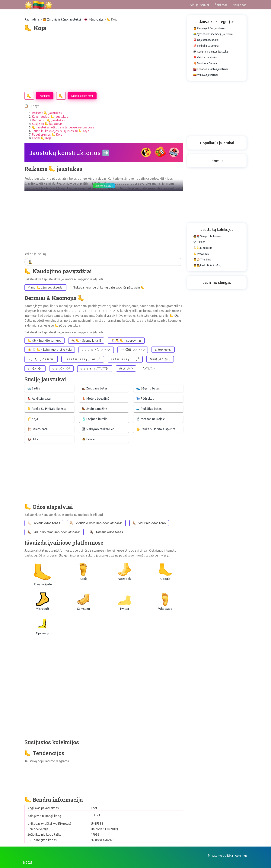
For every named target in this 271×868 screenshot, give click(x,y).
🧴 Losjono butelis (95, 419)
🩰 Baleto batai (38, 429)
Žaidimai (221, 5)
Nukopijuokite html (82, 96)
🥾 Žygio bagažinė (94, 409)
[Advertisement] (104, 62)
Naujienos (239, 5)
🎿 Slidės (34, 388)
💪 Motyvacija (201, 254)
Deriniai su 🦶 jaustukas (48, 120)
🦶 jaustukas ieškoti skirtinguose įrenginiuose (63, 127)
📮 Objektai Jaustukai (206, 40)
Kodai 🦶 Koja (42, 138)
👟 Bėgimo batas (148, 388)
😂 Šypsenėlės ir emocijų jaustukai (213, 34)
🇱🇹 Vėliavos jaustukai (206, 75)
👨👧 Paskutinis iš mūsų (207, 265)
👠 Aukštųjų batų (39, 399)
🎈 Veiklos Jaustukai (205, 57)
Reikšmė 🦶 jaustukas (47, 113)
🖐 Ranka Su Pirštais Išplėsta (47, 409)
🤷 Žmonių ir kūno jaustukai (62, 19)
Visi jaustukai (200, 5)
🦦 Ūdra (33, 439)
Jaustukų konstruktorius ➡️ (69, 153)
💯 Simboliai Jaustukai (206, 46)
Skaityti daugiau (104, 186)
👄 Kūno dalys (94, 19)
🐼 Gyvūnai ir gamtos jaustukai (211, 52)
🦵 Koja (33, 419)
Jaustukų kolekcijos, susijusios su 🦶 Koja (61, 131)
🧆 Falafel (89, 439)
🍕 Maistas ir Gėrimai (205, 63)
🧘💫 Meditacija (203, 248)
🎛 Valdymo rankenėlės (98, 429)
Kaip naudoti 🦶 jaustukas (50, 117)
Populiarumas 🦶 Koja (47, 134)
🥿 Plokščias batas (149, 409)
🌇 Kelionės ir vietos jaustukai (211, 69)
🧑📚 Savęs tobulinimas (207, 236)
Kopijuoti (45, 96)
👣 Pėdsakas (145, 399)
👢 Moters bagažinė (96, 399)
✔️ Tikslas (199, 242)
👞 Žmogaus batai (94, 388)
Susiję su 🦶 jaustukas (47, 124)
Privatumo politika (220, 856)
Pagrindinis (32, 19)
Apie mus (241, 856)
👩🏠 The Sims (202, 260)
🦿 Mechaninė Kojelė (151, 419)
